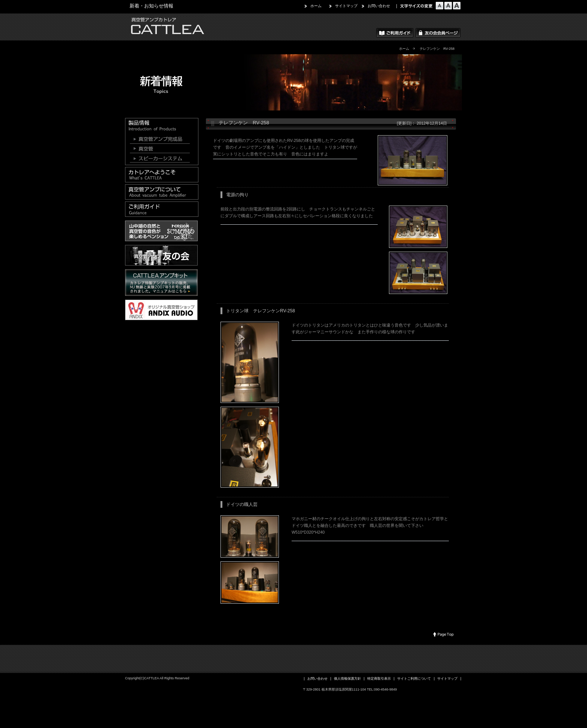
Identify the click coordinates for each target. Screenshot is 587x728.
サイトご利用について (414, 679)
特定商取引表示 (379, 679)
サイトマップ (346, 6)
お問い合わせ (379, 6)
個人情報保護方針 (347, 679)
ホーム (316, 6)
